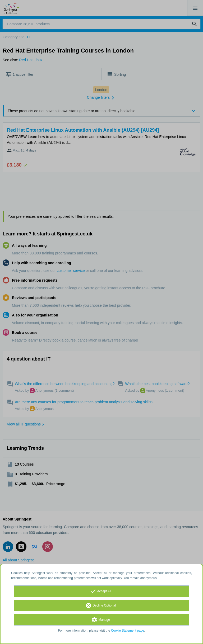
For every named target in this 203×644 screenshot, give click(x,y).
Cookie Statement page (128, 631)
